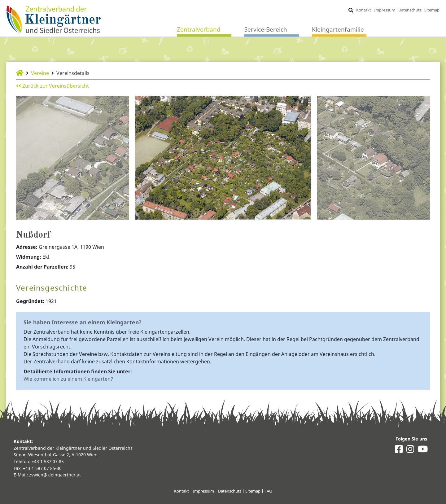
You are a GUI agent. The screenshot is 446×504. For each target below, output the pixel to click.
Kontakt (364, 10)
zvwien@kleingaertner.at (55, 475)
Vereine (40, 73)
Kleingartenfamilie (338, 29)
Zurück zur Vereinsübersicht (52, 86)
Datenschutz (410, 10)
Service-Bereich (266, 29)
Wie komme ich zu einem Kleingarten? (68, 379)
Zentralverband (199, 29)
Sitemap (432, 10)
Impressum (385, 10)
